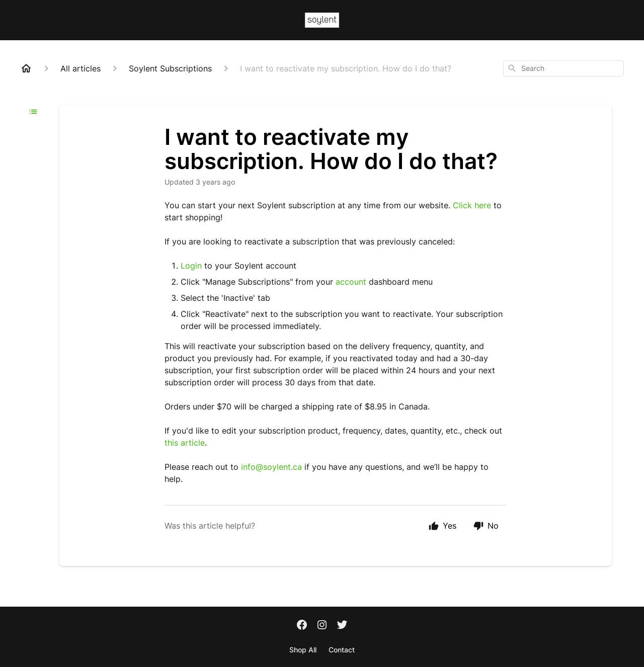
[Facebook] (302, 626)
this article (185, 443)
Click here (472, 205)
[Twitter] (342, 626)
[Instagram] (322, 626)
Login (191, 266)
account (352, 282)
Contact (342, 650)
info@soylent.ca (271, 467)
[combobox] (563, 68)
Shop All (303, 650)
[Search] (512, 68)
